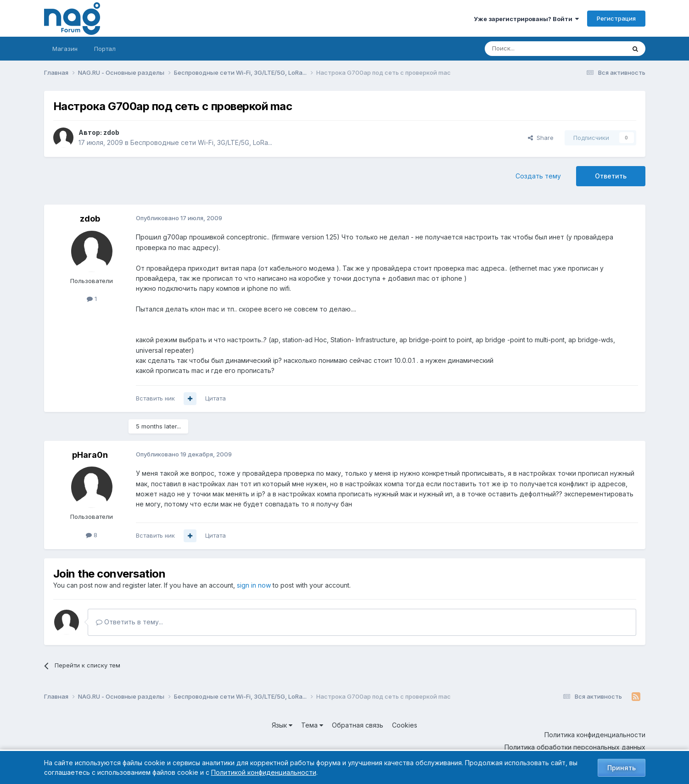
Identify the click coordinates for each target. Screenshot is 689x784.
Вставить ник (155, 398)
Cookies (405, 725)
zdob (111, 132)
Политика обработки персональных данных (575, 747)
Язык (282, 725)
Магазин (65, 49)
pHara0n (90, 455)
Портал (105, 49)
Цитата (216, 398)
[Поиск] (530, 49)
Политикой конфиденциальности (264, 772)
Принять (622, 768)
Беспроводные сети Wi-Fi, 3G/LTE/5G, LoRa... (201, 142)
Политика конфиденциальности (595, 735)
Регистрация (616, 18)
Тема (312, 725)
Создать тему (538, 176)
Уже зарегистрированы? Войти (526, 19)
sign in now (254, 585)
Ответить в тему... (129, 622)
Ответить (611, 176)
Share (541, 138)
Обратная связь (358, 725)
